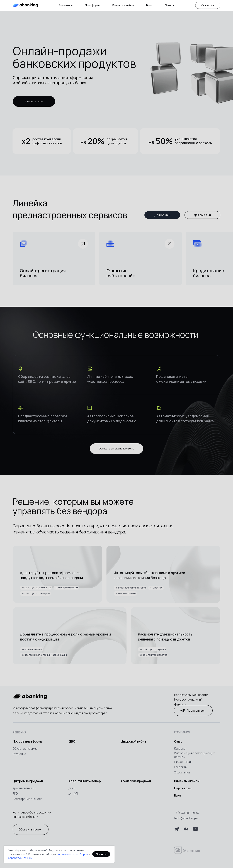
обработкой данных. (20, 858)
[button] (208, 5)
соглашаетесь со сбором (72, 854)
